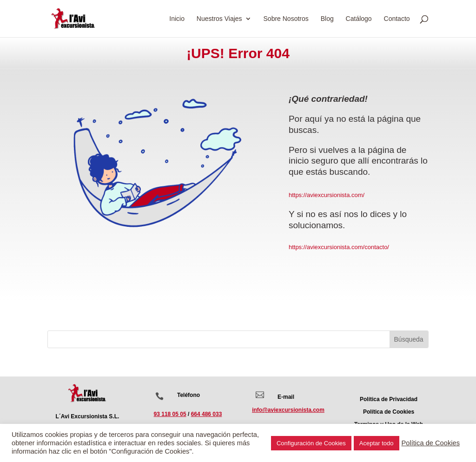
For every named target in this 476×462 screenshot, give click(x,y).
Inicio (177, 19)
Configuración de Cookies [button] (311, 443)
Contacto (397, 19)
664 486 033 (207, 414)
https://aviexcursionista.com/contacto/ (339, 247)
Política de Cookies (431, 443)
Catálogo (359, 19)
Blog (327, 19)
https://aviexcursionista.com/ (327, 195)
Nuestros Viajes (219, 19)
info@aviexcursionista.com (288, 410)
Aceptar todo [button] (377, 443)
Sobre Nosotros (286, 19)
